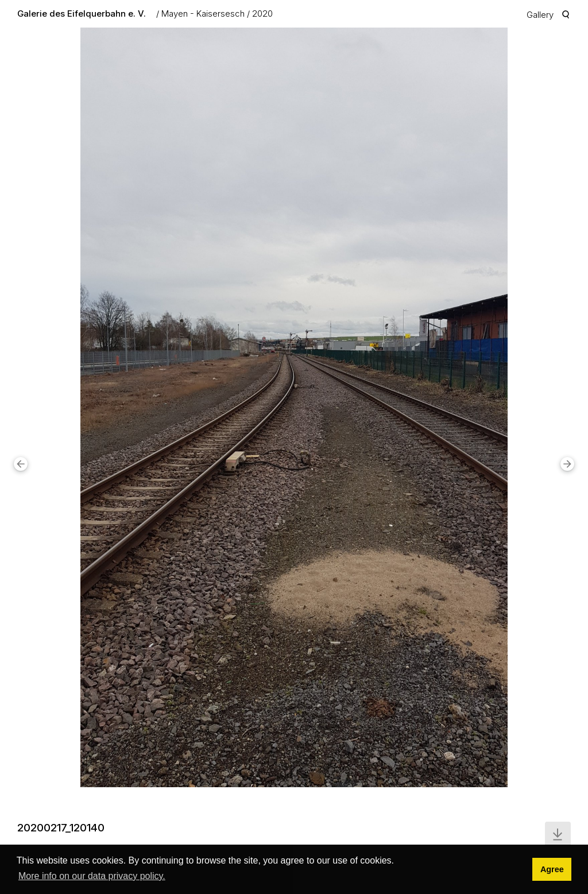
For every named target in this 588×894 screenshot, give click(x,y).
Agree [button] (552, 869)
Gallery (540, 15)
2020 (262, 13)
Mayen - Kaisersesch (203, 13)
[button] (21, 464)
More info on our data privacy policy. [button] (92, 876)
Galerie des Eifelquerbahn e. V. (82, 13)
